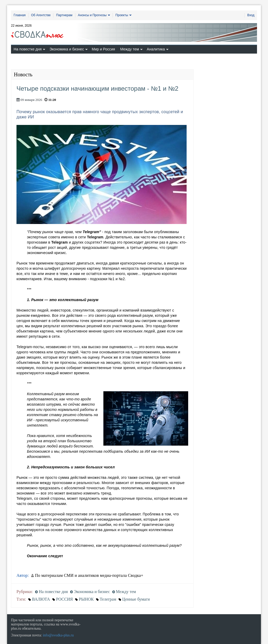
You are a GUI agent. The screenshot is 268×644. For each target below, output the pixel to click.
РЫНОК (86, 599)
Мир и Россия (104, 49)
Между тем (130, 49)
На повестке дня (28, 49)
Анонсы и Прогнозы (92, 15)
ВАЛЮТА (41, 599)
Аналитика (156, 49)
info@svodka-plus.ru (58, 635)
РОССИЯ (64, 599)
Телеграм (108, 599)
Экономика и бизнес (67, 49)
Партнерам (64, 15)
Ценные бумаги (136, 599)
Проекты (122, 15)
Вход (251, 15)
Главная (20, 15)
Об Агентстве (41, 15)
